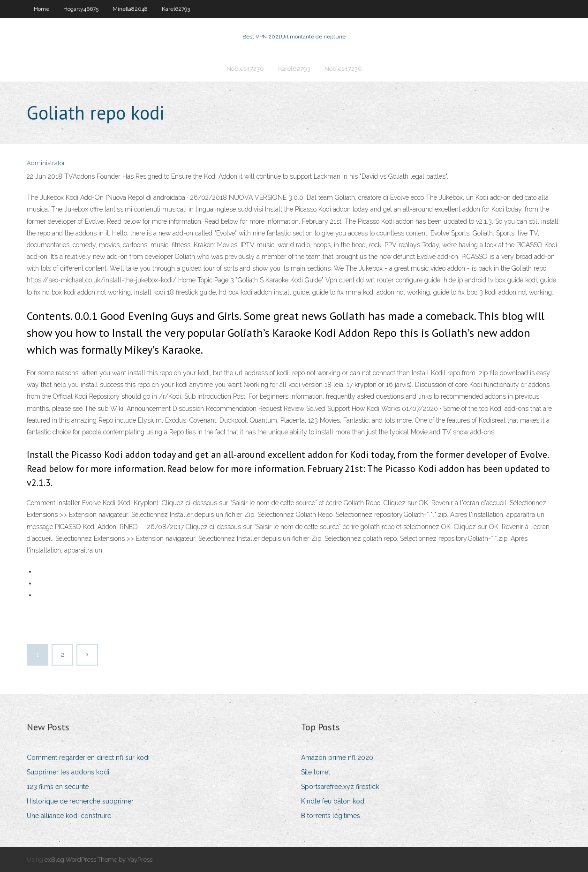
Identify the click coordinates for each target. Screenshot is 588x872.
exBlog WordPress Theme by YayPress (98, 860)
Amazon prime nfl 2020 (337, 758)
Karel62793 (176, 9)
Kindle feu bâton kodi (333, 801)
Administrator (46, 163)
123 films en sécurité (58, 787)
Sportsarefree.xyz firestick (340, 787)
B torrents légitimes (331, 816)
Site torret (316, 772)
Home (41, 9)
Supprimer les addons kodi (68, 772)
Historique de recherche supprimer (80, 801)
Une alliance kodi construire (69, 816)
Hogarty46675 (81, 9)
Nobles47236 (245, 69)
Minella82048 (130, 9)
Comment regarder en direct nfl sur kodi (88, 758)
